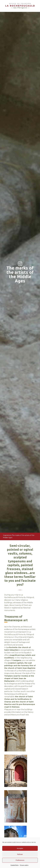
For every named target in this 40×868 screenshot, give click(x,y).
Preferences (20, 860)
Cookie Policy (15, 865)
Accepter (20, 848)
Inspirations (7, 535)
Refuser (20, 854)
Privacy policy (24, 865)
